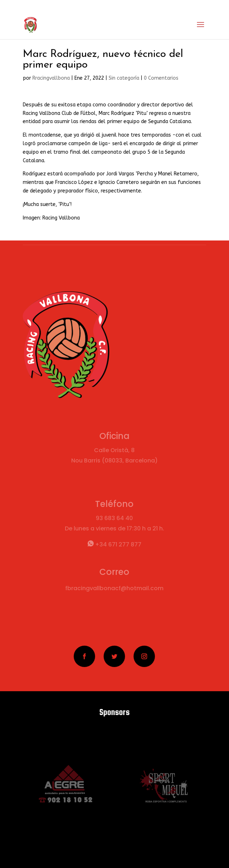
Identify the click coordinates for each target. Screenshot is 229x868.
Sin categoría (124, 78)
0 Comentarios (161, 78)
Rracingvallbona (51, 78)
